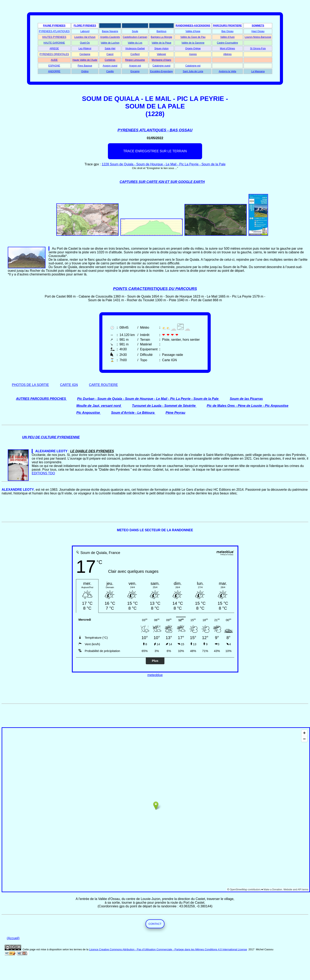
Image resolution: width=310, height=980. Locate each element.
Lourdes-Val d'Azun (85, 37)
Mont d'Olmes (227, 48)
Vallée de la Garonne (193, 43)
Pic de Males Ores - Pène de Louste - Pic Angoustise (248, 406)
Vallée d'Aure (227, 37)
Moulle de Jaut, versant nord (99, 406)
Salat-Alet (110, 48)
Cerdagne (85, 54)
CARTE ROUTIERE (104, 385)
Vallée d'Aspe (193, 31)
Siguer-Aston (161, 48)
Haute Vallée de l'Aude (85, 60)
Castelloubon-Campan (135, 37)
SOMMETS (258, 26)
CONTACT (155, 924)
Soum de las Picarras (246, 399)
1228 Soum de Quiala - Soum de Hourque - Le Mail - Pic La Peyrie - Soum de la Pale (164, 164)
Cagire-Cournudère (227, 43)
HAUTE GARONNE (54, 43)
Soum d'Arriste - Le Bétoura (133, 413)
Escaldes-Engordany (161, 71)
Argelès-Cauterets (110, 37)
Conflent (135, 54)
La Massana (258, 71)
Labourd (85, 31)
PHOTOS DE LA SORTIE (30, 385)
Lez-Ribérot (85, 48)
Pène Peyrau (175, 413)
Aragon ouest (110, 66)
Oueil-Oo (85, 43)
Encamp (135, 71)
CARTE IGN (69, 385)
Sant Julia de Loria (193, 71)
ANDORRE (54, 71)
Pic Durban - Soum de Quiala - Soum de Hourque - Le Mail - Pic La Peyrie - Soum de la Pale (148, 399)
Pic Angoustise (88, 413)
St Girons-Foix (258, 48)
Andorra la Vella (227, 71)
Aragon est (135, 66)
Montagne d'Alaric (162, 60)
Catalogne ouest (161, 66)
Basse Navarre (110, 31)
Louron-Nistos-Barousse (258, 37)
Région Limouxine (135, 60)
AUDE (54, 60)
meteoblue (155, 675)
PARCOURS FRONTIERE (227, 26)
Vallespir (161, 54)
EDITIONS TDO (43, 473)
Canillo (110, 71)
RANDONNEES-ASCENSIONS (193, 26)
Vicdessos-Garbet (135, 48)
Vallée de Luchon (110, 43)
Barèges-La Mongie (161, 37)
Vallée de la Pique (162, 43)
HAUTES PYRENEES (54, 37)
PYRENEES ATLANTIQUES (54, 31)
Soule (135, 31)
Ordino (85, 71)
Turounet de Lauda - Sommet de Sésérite (164, 406)
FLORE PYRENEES (85, 26)
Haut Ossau (258, 31)
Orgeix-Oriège (193, 48)
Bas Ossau (227, 31)
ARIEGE (54, 48)
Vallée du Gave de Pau (193, 37)
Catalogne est (193, 66)
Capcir (110, 54)
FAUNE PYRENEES (54, 26)
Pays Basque (85, 66)
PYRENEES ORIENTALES (54, 54)
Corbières (110, 60)
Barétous (161, 31)
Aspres (193, 54)
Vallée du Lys (135, 43)
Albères (227, 54)
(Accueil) (13, 938)
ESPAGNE (54, 66)
